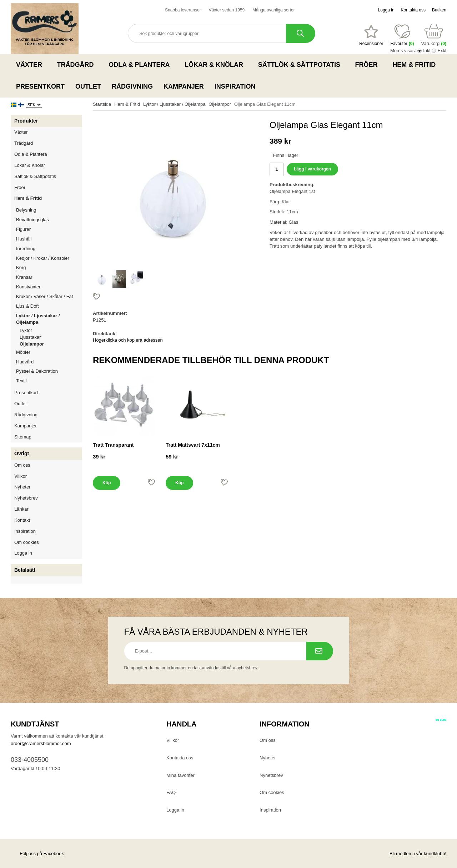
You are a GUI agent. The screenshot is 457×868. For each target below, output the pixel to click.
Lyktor (26, 330)
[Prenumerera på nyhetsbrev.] (320, 651)
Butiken (439, 10)
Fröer (369, 65)
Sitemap (23, 437)
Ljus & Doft (49, 306)
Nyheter (22, 487)
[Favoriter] (371, 35)
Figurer (49, 229)
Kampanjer (184, 86)
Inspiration (235, 86)
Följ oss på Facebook (37, 854)
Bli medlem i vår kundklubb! (418, 854)
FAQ (171, 792)
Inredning (49, 249)
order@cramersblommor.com (41, 743)
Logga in (386, 10)
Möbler (23, 352)
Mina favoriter (180, 775)
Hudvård (25, 362)
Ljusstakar (30, 337)
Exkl (442, 51)
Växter (31, 65)
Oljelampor (32, 344)
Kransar (24, 277)
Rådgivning (132, 86)
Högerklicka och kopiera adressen (128, 340)
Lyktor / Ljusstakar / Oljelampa (49, 319)
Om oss (22, 465)
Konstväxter (49, 287)
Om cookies (27, 542)
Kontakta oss (413, 10)
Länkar (21, 509)
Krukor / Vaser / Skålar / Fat (49, 296)
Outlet (88, 86)
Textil (21, 381)
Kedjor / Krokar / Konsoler (43, 258)
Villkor (21, 476)
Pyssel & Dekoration (49, 371)
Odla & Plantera (141, 65)
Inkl (427, 51)
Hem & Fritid (416, 65)
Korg (21, 267)
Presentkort (40, 86)
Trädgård (78, 65)
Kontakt (22, 520)
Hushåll (49, 239)
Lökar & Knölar (216, 65)
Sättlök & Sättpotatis (301, 65)
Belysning (49, 210)
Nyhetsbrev (26, 498)
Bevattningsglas (32, 220)
